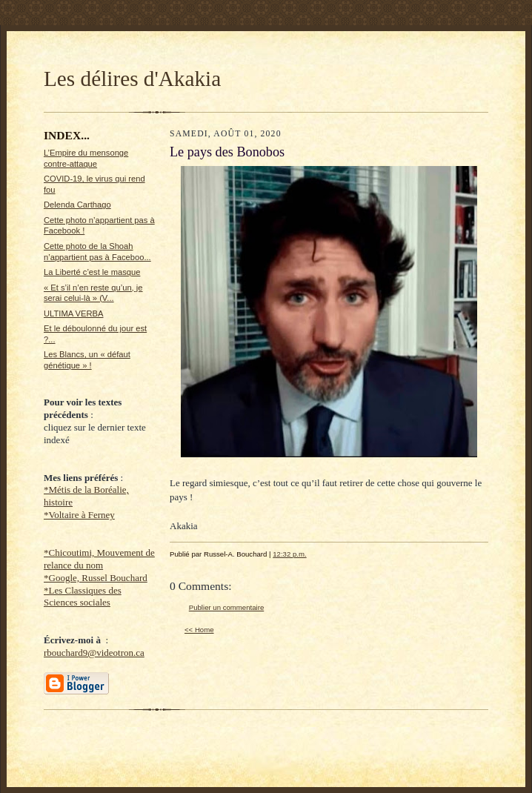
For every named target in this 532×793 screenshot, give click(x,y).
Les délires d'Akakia (132, 79)
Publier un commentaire (226, 607)
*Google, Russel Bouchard (96, 578)
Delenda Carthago (77, 205)
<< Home (199, 630)
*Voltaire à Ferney (79, 515)
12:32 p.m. (289, 554)
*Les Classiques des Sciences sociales (83, 597)
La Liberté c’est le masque (92, 272)
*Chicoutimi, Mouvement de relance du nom (99, 559)
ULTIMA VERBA (74, 313)
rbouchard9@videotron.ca (94, 653)
